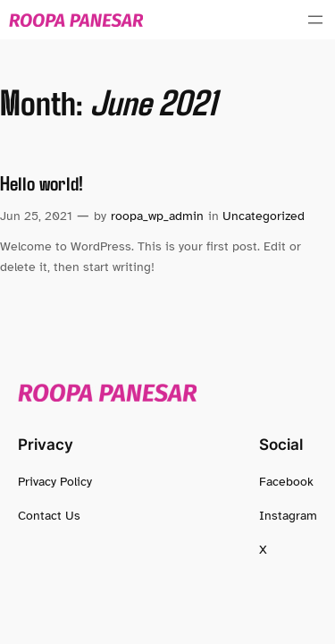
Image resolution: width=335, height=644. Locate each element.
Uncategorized (264, 216)
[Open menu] (315, 20)
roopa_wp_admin (157, 216)
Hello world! (42, 183)
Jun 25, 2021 (36, 216)
